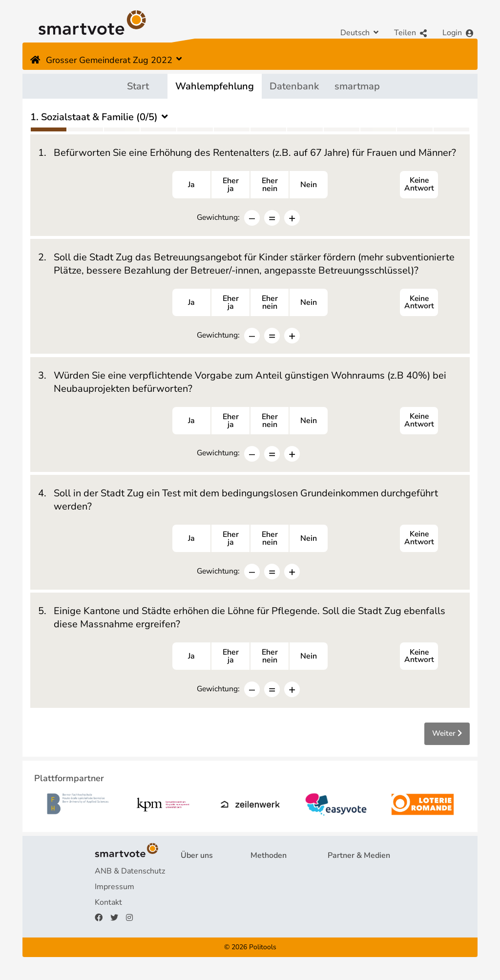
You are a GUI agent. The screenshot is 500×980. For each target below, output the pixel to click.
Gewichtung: (218, 218)
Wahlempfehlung (215, 86)
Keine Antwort (419, 186)
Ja (191, 186)
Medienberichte (355, 894)
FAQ (188, 894)
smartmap (357, 86)
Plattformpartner (357, 878)
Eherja (231, 186)
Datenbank (294, 86)
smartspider (272, 910)
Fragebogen (271, 878)
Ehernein (270, 186)
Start (138, 86)
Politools (263, 954)
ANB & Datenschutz (130, 878)
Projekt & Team (208, 878)
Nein (309, 186)
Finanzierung (203, 910)
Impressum (115, 894)
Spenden (196, 925)
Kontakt (108, 910)
